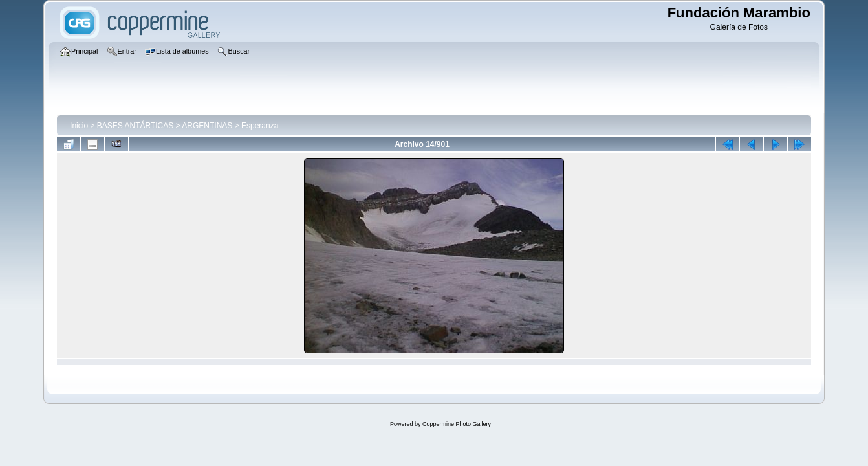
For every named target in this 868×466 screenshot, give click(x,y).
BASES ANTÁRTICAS (135, 126)
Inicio (79, 126)
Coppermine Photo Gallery (457, 424)
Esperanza (260, 126)
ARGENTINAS (207, 126)
